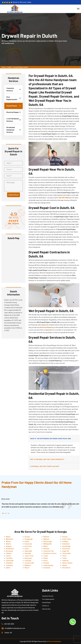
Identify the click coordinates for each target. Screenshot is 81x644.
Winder (65, 565)
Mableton (28, 565)
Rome (46, 561)
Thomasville (66, 553)
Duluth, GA (8, 633)
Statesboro (66, 544)
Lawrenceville (29, 563)
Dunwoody (28, 544)
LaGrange (28, 561)
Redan (46, 558)
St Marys (65, 542)
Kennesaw (28, 558)
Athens (8, 542)
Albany (8, 537)
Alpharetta (9, 539)
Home (4, 67)
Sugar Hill (65, 551)
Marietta (46, 537)
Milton (46, 546)
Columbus (9, 565)
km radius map (13, 261)
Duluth (10, 67)
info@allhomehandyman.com (15, 628)
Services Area (46, 609)
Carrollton (9, 558)
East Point (28, 546)
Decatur (27, 537)
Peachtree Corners (50, 553)
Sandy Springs (48, 565)
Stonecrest (66, 549)
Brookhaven (10, 549)
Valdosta (65, 561)
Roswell (46, 563)
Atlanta (8, 544)
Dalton (8, 568)
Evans (27, 549)
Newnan (46, 549)
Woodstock (66, 568)
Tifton (64, 556)
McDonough (48, 542)
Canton (8, 556)
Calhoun (9, 553)
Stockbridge (66, 546)
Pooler (46, 556)
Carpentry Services (48, 596)
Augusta (9, 546)
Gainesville (28, 551)
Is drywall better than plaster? (45, 466)
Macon (27, 568)
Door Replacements (48, 599)
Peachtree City (49, 551)
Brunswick (9, 551)
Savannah (47, 568)
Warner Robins (67, 563)
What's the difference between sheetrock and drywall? (51, 440)
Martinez (46, 539)
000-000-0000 (9, 624)
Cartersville (10, 561)
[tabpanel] (40, 505)
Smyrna (65, 537)
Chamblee (9, 563)
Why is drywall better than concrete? (47, 459)
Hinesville (28, 553)
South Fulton (67, 539)
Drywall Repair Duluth (21, 67)
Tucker (65, 558)
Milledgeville (48, 544)
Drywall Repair (46, 603)
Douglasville (29, 539)
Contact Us (45, 606)
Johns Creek (29, 556)
